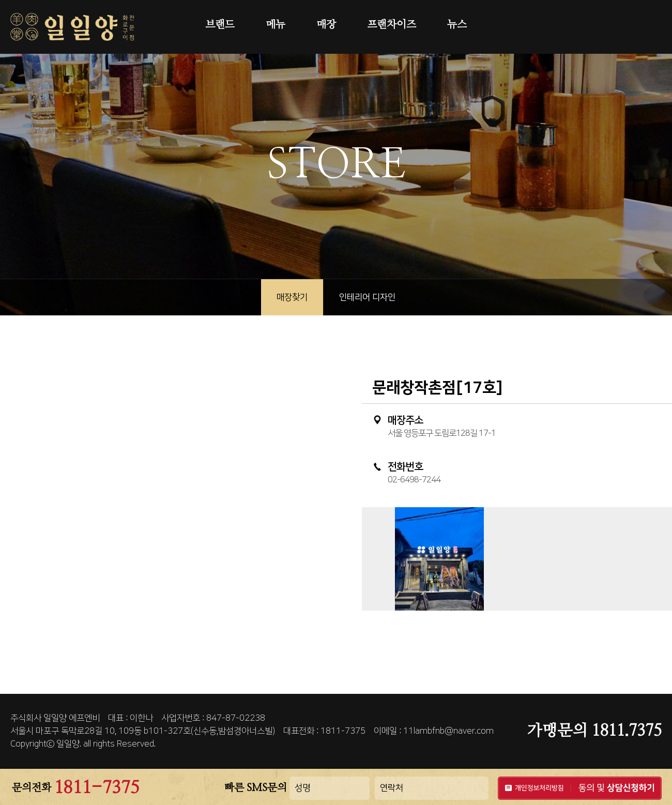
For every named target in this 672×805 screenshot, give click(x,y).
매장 (326, 25)
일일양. (69, 744)
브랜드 (220, 25)
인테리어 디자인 (367, 297)
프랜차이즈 (392, 25)
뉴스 (457, 25)
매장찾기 (292, 297)
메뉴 (276, 25)
